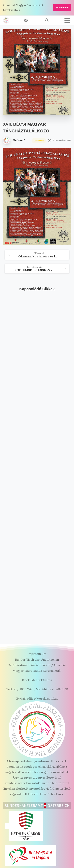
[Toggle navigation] (67, 20)
